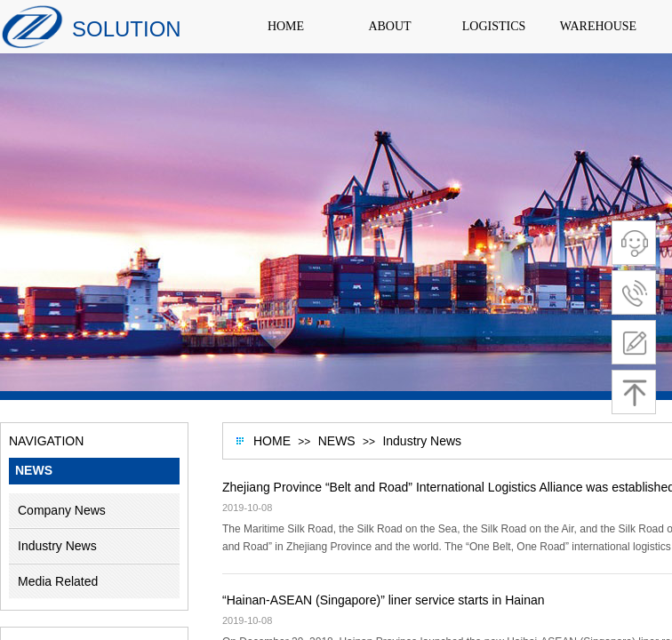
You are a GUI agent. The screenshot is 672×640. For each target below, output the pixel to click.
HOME (272, 441)
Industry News (422, 441)
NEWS (337, 441)
